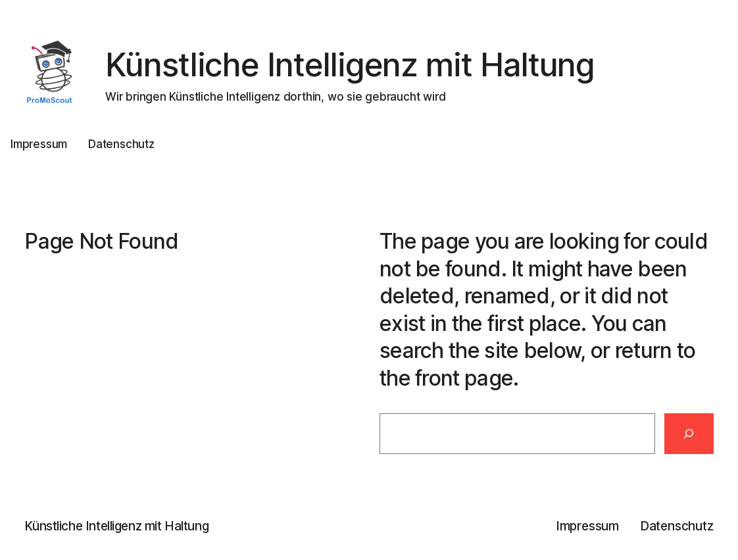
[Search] (689, 434)
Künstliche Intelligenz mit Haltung (350, 65)
